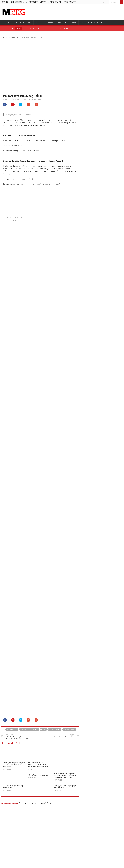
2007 (73, 28)
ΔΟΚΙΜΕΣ (49, 23)
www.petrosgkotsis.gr (54, 184)
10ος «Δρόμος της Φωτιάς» (38, 834)
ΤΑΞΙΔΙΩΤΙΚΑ (85, 23)
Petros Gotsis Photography (29, 789)
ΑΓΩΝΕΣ (5, 2)
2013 (32, 28)
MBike (7, 100)
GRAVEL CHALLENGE (16, 23)
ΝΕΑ (29, 23)
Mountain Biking (12, 789)
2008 (66, 28)
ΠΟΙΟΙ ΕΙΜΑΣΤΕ (70, 2)
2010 (52, 28)
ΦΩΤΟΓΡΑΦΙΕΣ (32, 2)
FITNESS (72, 23)
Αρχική (4, 22)
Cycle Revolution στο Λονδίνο (62, 795)
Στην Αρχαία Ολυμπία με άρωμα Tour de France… (65, 846)
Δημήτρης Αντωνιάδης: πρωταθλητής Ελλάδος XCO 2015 (18, 796)
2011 (45, 28)
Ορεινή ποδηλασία (55, 789)
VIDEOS (43, 2)
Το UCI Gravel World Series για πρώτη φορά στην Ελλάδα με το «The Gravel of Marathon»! (65, 813)
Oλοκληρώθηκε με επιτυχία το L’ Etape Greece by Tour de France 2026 (14, 824)
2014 (25, 28)
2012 (39, 28)
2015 (18, 29)
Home (2, 38)
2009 (59, 28)
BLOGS (97, 23)
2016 (11, 28)
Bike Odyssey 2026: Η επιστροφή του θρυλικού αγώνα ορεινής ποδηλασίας (38, 824)
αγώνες (44, 789)
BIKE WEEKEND (17, 2)
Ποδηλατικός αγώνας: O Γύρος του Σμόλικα (14, 846)
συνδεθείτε (47, 862)
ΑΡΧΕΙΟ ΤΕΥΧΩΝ (55, 2)
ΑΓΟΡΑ (38, 23)
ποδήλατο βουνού (70, 789)
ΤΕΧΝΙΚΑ (61, 23)
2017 (5, 28)
